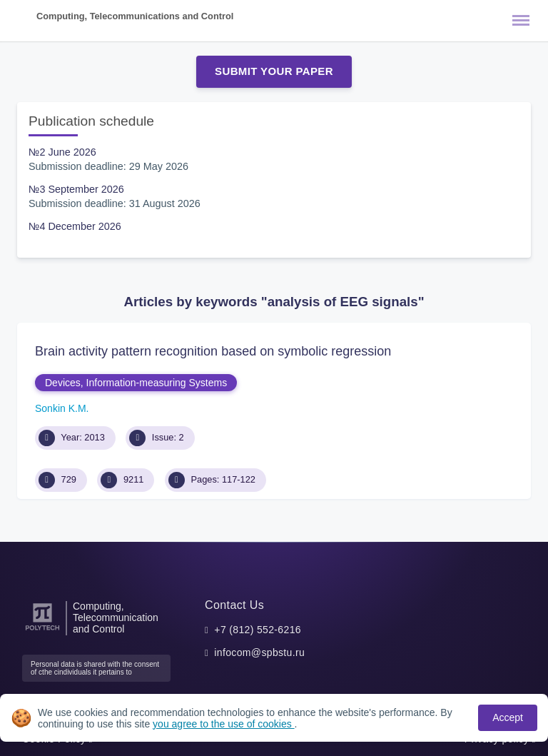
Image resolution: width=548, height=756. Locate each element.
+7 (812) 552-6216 (258, 630)
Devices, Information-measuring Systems (136, 383)
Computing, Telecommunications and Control (135, 16)
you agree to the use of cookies (223, 724)
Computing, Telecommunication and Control (116, 618)
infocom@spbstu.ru (259, 652)
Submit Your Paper (274, 71)
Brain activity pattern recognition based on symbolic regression (213, 351)
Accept (508, 717)
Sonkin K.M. (62, 408)
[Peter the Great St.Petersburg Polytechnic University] (42, 631)
